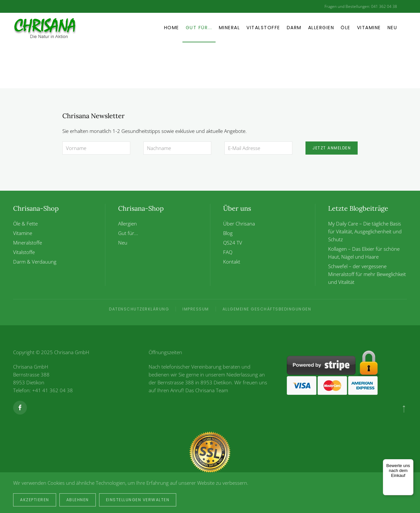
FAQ (228, 252)
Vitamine (23, 233)
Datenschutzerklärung (139, 309)
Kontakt (232, 262)
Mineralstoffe (28, 243)
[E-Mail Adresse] (258, 148)
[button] (404, 409)
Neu (392, 28)
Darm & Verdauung (35, 262)
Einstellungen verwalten (138, 500)
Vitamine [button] (369, 28)
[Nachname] (177, 148)
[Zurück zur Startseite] (54, 28)
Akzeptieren (35, 500)
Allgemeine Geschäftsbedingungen (267, 309)
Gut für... (128, 233)
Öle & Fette (25, 224)
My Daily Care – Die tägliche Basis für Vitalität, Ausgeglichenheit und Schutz (365, 231)
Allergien (321, 28)
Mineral (230, 28)
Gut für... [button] (199, 28)
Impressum (196, 309)
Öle (346, 28)
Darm (294, 28)
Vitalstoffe (263, 28)
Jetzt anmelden (332, 148)
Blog (228, 233)
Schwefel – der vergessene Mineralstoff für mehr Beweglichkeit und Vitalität (367, 274)
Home (172, 28)
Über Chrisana (239, 224)
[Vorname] (96, 148)
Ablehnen (78, 500)
